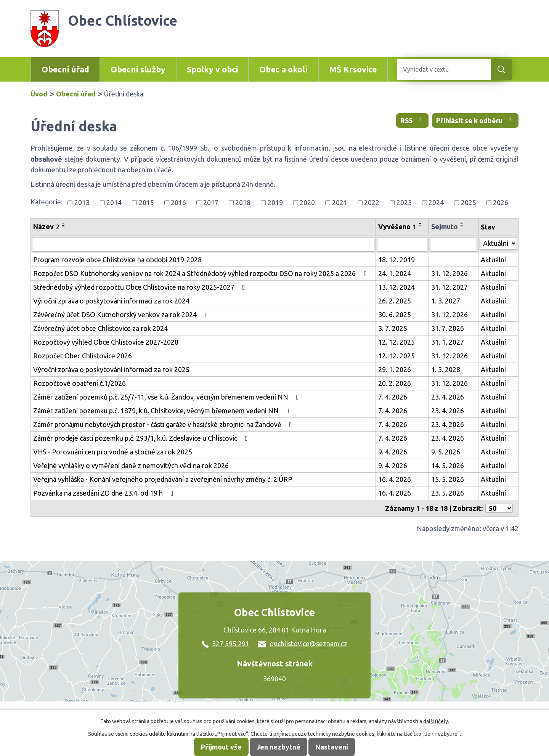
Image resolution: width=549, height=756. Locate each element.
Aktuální (493, 260)
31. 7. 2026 (448, 328)
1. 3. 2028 (446, 369)
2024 (436, 202)
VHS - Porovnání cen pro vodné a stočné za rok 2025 (113, 452)
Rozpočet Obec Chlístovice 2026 (83, 356)
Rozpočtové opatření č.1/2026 (79, 383)
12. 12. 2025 (396, 342)
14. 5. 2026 (448, 465)
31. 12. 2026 (449, 273)
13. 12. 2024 (396, 287)
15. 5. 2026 (448, 479)
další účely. (436, 721)
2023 (404, 202)
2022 (372, 202)
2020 (307, 202)
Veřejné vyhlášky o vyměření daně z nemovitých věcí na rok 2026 (131, 465)
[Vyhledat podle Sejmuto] (453, 244)
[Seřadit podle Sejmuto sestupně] (462, 226)
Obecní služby (138, 69)
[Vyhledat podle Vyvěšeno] (402, 244)
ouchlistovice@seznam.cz (303, 644)
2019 (275, 202)
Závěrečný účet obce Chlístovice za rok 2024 (100, 328)
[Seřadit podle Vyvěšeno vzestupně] (421, 223)
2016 (178, 202)
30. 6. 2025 (395, 315)
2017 (211, 202)
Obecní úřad (65, 69)
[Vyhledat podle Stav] (498, 243)
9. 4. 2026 (393, 452)
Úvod (39, 94)
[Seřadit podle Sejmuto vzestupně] (462, 223)
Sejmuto (445, 226)
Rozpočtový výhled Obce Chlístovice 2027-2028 (106, 342)
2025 (469, 202)
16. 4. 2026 (395, 479)
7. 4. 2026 (393, 397)
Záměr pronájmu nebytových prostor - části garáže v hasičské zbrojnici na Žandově (164, 424)
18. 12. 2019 (396, 260)
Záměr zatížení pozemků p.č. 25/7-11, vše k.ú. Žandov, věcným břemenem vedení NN (168, 397)
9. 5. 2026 (446, 452)
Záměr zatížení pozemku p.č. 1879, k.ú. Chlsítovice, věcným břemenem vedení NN (163, 411)
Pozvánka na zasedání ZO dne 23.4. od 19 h (105, 493)
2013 (82, 202)
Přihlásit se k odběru (475, 120)
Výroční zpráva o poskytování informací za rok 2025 (111, 369)
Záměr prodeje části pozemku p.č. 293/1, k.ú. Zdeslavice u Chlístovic (142, 438)
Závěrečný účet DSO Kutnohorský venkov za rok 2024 (122, 315)
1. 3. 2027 (446, 301)
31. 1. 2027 (448, 342)
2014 (114, 202)
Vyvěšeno (397, 226)
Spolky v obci (212, 69)
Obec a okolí (283, 69)
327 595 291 (226, 644)
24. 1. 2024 (395, 273)
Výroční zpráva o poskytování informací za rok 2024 (111, 301)
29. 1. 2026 (395, 369)
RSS (413, 120)
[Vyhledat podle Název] (203, 244)
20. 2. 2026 (395, 383)
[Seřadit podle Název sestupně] (64, 226)
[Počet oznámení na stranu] (499, 508)
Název (46, 226)
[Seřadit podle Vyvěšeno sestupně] (421, 226)
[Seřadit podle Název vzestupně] (64, 223)
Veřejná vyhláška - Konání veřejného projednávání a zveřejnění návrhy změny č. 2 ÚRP (163, 479)
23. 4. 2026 (448, 397)
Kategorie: (47, 202)
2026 (501, 202)
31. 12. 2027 (449, 287)
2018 (243, 202)
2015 (146, 202)
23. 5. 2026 (448, 493)
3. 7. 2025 (393, 328)
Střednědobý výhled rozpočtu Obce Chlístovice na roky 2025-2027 (141, 287)
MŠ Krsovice (353, 69)
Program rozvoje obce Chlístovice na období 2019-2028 (117, 260)
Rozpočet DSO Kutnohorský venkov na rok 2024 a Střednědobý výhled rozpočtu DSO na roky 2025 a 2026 (201, 273)
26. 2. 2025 (395, 301)
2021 (340, 202)
